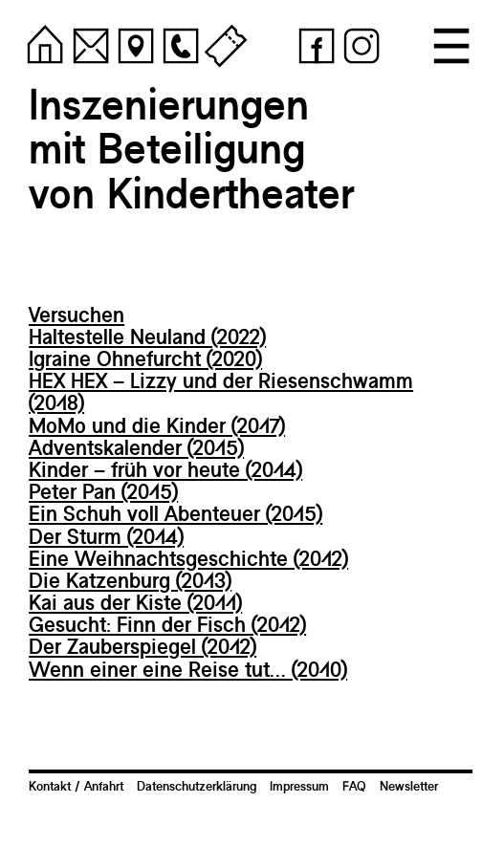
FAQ (354, 786)
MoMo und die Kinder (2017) (157, 425)
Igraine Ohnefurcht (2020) (145, 358)
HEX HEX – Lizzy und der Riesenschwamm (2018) (221, 391)
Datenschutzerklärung (197, 786)
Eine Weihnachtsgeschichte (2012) (188, 558)
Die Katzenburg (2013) (130, 580)
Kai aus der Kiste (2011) (135, 602)
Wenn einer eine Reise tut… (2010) (188, 669)
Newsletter (409, 786)
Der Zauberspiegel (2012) (142, 646)
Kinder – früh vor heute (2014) (165, 469)
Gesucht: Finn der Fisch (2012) (167, 624)
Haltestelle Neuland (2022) (147, 336)
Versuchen (77, 315)
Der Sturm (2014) (106, 536)
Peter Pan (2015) (103, 491)
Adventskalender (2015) (136, 447)
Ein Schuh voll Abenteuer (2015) (175, 513)
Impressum (299, 786)
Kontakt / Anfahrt (76, 786)
